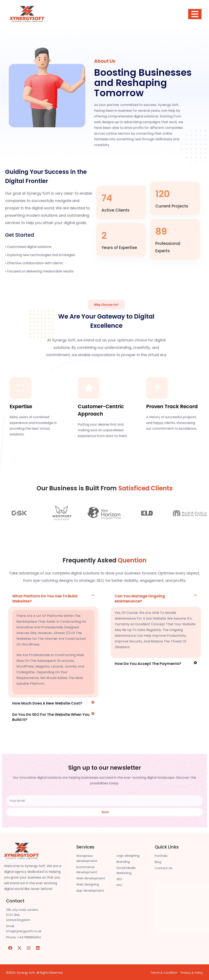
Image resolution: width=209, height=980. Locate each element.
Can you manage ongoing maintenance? (140, 593)
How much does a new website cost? (47, 698)
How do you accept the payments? (148, 658)
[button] (53, 593)
